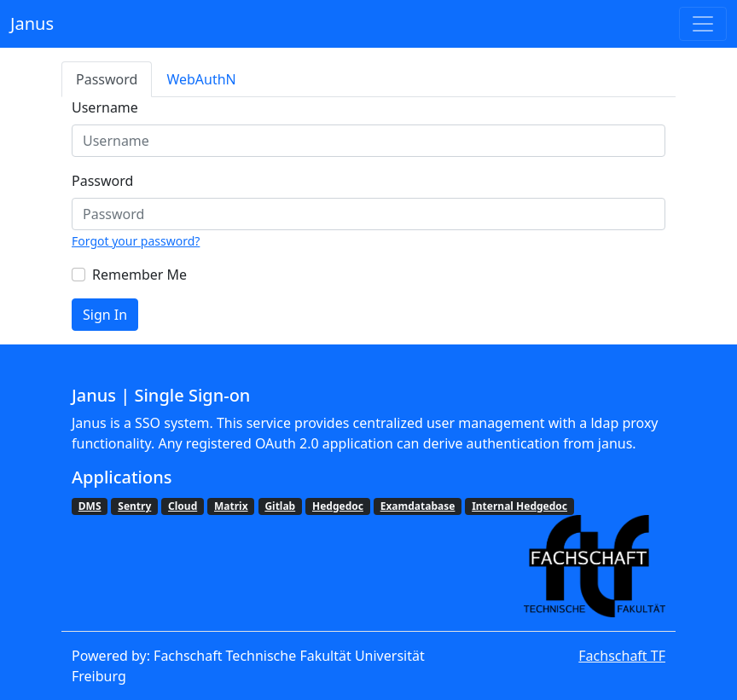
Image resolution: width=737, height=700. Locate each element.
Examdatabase (418, 506)
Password (107, 79)
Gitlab (280, 506)
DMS (90, 506)
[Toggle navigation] (703, 24)
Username (105, 107)
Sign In (105, 315)
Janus (32, 23)
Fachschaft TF (622, 656)
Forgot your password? (136, 241)
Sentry (134, 506)
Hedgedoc (338, 506)
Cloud (183, 506)
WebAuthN (201, 79)
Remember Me (139, 275)
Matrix (231, 506)
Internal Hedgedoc (519, 506)
